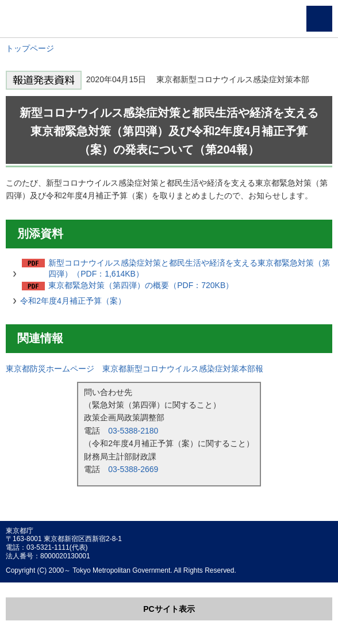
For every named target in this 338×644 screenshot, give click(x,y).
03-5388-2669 (133, 469)
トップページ (30, 48)
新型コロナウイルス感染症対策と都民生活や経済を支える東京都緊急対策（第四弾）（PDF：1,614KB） (189, 269)
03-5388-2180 (133, 431)
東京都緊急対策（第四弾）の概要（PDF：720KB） (141, 285)
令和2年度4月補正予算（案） (73, 301)
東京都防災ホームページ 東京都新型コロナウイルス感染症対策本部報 (135, 369)
